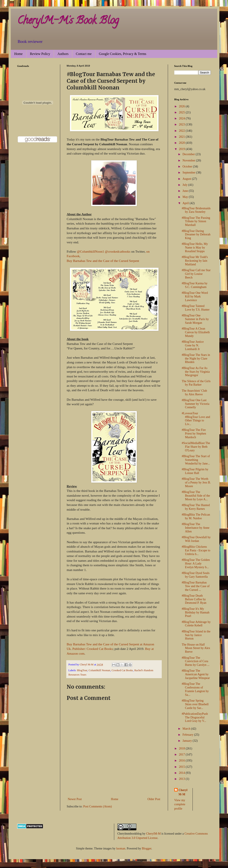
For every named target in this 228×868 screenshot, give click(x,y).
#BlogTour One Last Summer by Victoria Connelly (196, 404)
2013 (182, 779)
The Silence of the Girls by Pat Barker (196, 383)
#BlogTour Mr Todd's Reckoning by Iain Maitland (195, 261)
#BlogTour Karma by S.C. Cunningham (195, 285)
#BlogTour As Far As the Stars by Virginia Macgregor (196, 372)
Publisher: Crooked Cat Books (93, 649)
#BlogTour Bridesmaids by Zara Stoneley (196, 210)
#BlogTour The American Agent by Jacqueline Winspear (196, 674)
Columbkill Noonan (99, 670)
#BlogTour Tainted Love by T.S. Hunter (196, 308)
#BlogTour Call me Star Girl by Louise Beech (196, 274)
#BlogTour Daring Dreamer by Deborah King (196, 235)
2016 (182, 761)
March (187, 729)
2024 (182, 118)
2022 (182, 131)
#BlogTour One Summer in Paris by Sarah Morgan (195, 319)
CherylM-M (153, 834)
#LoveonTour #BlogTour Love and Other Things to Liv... (196, 419)
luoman (121, 848)
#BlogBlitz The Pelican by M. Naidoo (196, 516)
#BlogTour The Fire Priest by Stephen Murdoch (194, 434)
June (186, 191)
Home (18, 54)
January (187, 741)
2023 (182, 124)
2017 (182, 755)
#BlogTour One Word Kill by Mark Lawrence (195, 296)
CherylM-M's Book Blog (68, 21)
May (186, 197)
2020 (182, 143)
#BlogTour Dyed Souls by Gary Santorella (196, 575)
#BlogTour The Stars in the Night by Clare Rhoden (196, 359)
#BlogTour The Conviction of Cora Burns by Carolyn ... (196, 661)
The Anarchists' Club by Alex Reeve (194, 393)
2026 (182, 106)
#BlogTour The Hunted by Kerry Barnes (196, 507)
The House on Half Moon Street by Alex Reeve (196, 648)
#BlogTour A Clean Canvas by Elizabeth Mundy (196, 332)
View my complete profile (180, 804)
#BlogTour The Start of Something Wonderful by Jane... (196, 460)
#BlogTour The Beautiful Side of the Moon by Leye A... (196, 496)
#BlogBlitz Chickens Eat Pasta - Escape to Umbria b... (196, 550)
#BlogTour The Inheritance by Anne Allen (196, 528)
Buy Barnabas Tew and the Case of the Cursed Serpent (103, 261)
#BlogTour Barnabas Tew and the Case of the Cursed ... (196, 586)
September (189, 173)
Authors (63, 54)
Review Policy (40, 54)
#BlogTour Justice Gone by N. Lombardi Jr (193, 345)
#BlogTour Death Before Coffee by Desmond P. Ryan (194, 599)
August (187, 179)
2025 (182, 112)
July (185, 185)
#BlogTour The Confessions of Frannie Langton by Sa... (195, 689)
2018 (182, 748)
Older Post (154, 799)
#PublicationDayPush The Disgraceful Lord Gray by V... (195, 717)
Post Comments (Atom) (98, 806)
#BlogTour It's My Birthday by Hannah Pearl (196, 612)
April (186, 203)
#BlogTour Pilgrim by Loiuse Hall (195, 471)
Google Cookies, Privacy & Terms (123, 54)
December (189, 154)
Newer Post (75, 799)
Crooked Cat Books (122, 670)
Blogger (146, 848)
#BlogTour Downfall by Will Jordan (196, 539)
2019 (182, 149)
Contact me (84, 54)
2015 (182, 767)
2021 (182, 137)
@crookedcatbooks (118, 251)
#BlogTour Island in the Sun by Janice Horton (196, 635)
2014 (182, 773)
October (188, 167)
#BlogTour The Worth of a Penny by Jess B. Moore (196, 482)
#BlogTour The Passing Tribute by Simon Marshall (196, 221)
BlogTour (82, 670)
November (189, 160)
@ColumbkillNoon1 (90, 251)
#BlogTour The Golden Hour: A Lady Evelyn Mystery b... (196, 564)
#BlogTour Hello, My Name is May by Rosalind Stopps (195, 248)
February (188, 735)
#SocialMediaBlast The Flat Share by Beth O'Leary (196, 447)
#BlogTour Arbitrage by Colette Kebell (196, 624)
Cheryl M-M (183, 792)
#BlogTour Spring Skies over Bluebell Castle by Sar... (195, 704)
